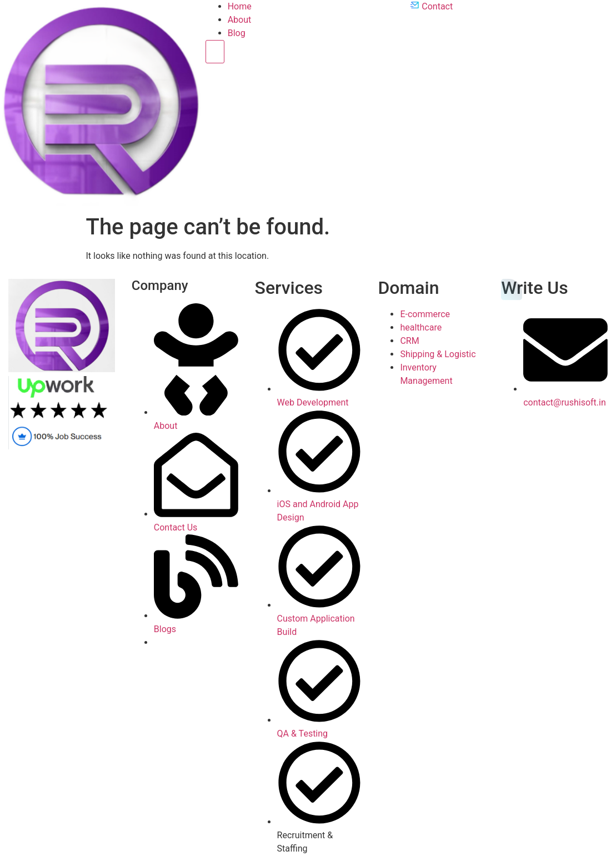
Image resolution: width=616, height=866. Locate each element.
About (240, 20)
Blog (237, 33)
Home (240, 6)
